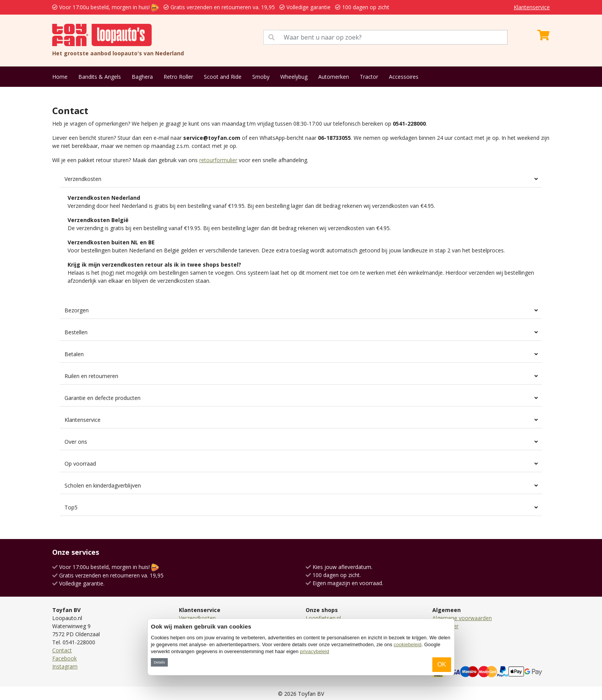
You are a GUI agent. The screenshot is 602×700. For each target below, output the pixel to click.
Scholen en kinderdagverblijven (103, 485)
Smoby (261, 77)
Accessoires (404, 77)
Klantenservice (532, 7)
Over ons (76, 442)
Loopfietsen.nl (323, 618)
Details (159, 662)
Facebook (64, 658)
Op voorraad (80, 464)
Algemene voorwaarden (462, 618)
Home (60, 77)
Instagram (65, 666)
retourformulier (218, 160)
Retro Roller (178, 77)
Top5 (71, 507)
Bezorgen (77, 310)
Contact (62, 650)
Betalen (74, 354)
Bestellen (76, 332)
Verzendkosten (83, 179)
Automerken (334, 77)
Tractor (369, 77)
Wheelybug (294, 77)
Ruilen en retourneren (91, 376)
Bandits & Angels (100, 77)
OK (442, 664)
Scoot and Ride (223, 77)
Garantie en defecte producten (103, 398)
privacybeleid (314, 651)
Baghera (142, 77)
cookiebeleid (407, 644)
